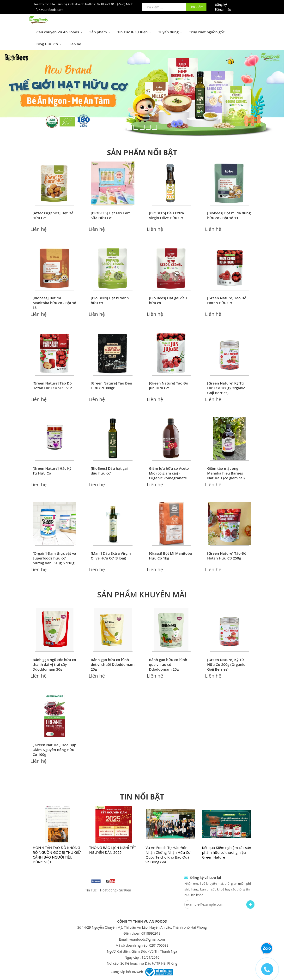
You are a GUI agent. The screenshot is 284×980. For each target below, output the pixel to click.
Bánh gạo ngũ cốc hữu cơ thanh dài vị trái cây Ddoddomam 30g (54, 664)
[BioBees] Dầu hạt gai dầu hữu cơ (109, 471)
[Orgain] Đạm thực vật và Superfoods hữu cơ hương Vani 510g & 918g (54, 558)
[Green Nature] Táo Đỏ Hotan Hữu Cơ (227, 300)
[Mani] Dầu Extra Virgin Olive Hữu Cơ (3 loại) (111, 556)
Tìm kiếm (196, 7)
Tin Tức (91, 890)
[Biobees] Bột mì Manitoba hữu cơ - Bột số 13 (54, 303)
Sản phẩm (100, 32)
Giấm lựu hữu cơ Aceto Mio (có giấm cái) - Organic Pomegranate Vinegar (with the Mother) (169, 478)
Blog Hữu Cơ (49, 44)
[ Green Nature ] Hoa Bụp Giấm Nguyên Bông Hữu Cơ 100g (54, 750)
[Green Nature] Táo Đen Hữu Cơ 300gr (111, 385)
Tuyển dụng (170, 32)
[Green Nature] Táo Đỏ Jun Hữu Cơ (169, 385)
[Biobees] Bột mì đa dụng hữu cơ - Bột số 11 (229, 215)
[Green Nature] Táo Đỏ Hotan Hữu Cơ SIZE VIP (52, 385)
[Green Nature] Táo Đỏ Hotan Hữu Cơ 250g (227, 556)
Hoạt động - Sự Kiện (116, 890)
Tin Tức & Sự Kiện (134, 32)
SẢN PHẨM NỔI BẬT (142, 153)
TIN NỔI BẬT (142, 797)
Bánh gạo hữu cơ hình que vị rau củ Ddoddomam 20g (168, 664)
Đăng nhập (223, 9)
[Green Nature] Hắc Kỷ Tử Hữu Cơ (52, 471)
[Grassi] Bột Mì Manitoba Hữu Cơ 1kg (171, 556)
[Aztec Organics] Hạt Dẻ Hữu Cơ (53, 215)
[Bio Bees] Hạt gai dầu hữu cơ (168, 300)
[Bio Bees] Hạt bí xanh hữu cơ (110, 300)
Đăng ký (221, 5)
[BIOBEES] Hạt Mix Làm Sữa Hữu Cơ (111, 215)
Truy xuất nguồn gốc (207, 32)
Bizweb (137, 972)
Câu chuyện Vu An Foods (59, 32)
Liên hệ (75, 44)
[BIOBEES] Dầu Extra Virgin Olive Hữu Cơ (167, 215)
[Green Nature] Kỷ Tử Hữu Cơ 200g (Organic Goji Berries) (226, 388)
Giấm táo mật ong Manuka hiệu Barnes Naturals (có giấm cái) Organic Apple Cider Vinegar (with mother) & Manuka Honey (228, 480)
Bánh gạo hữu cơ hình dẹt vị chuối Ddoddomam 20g (113, 664)
